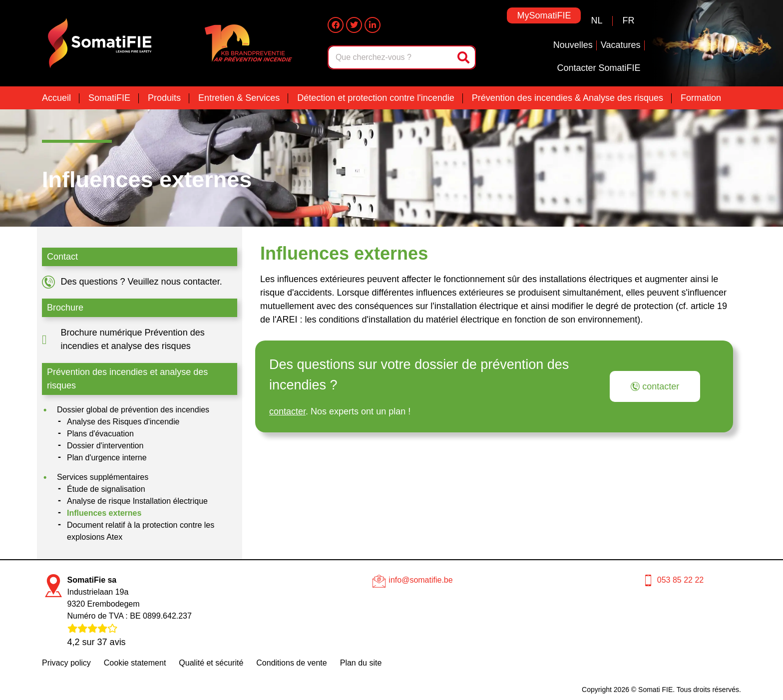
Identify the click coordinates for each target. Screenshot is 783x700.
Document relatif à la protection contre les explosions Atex (141, 531)
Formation (701, 98)
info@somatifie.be (420, 580)
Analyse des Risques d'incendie (123, 422)
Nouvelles (573, 45)
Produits (164, 98)
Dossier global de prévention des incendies (133, 410)
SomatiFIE (109, 98)
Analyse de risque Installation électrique (137, 501)
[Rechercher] (464, 57)
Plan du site (361, 663)
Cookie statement (135, 663)
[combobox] (391, 57)
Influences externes (104, 513)
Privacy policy (66, 663)
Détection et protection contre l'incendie (376, 98)
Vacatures (621, 45)
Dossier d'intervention (105, 446)
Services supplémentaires (103, 477)
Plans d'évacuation (100, 434)
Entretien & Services (239, 98)
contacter (287, 411)
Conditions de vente (291, 663)
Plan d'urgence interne (107, 458)
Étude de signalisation (106, 489)
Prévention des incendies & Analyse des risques (568, 98)
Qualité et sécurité (211, 663)
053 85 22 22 (680, 580)
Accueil (56, 98)
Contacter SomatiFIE (598, 68)
